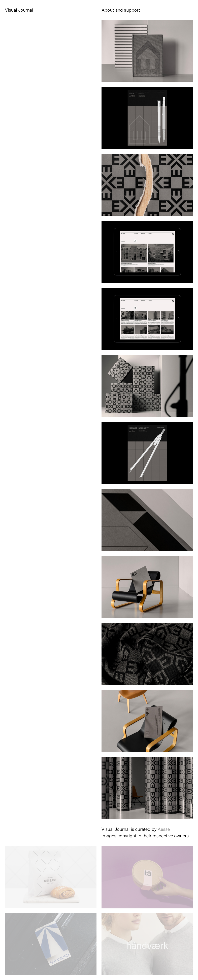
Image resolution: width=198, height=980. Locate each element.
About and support (121, 10)
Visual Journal (19, 10)
